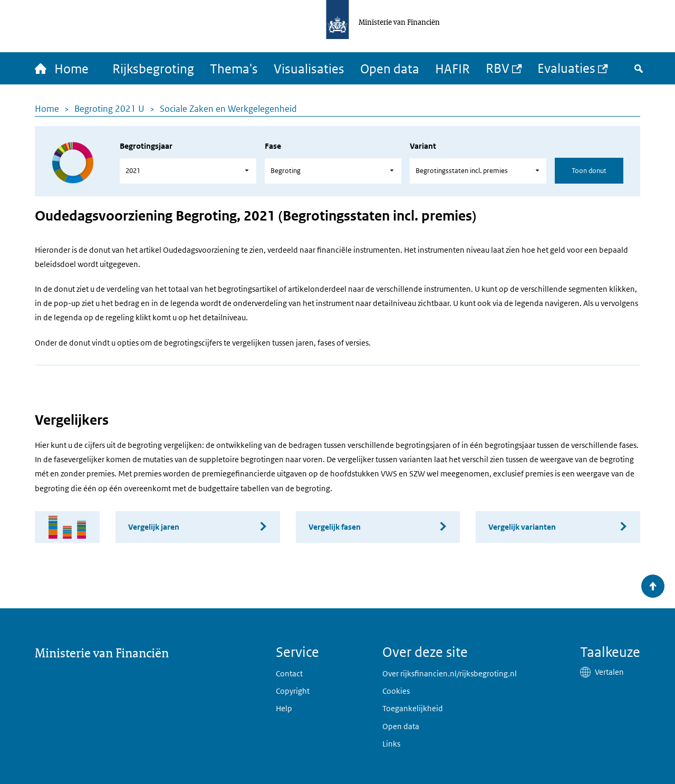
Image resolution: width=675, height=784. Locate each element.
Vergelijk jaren (154, 527)
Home (47, 109)
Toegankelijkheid (413, 708)
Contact (289, 673)
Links (391, 744)
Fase (273, 146)
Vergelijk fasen (335, 527)
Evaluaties (566, 68)
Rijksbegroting (153, 68)
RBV (498, 68)
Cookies (396, 691)
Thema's (234, 68)
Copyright (293, 691)
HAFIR (452, 68)
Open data (390, 68)
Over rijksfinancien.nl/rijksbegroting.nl (450, 673)
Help (284, 708)
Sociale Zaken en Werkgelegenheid (228, 109)
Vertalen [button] (609, 672)
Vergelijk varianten (522, 527)
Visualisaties (309, 68)
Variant (423, 146)
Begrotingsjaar (146, 146)
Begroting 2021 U (109, 109)
